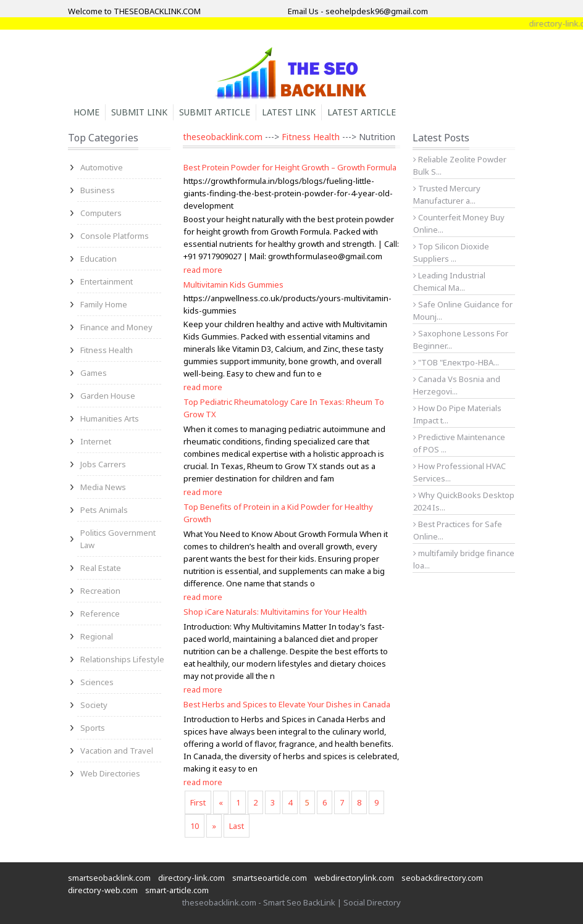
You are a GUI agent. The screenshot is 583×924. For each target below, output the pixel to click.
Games (94, 373)
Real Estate (101, 568)
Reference (100, 614)
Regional (97, 636)
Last (237, 826)
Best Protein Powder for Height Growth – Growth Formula (290, 167)
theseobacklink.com (223, 137)
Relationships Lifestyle (122, 659)
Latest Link (289, 112)
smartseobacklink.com (109, 878)
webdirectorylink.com (354, 878)
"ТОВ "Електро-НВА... (456, 362)
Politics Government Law (118, 539)
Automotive (102, 167)
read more (203, 270)
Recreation (100, 591)
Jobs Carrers (103, 464)
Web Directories (110, 773)
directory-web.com (103, 890)
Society (94, 705)
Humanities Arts (110, 418)
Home (86, 112)
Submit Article (215, 112)
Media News (103, 487)
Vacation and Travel (117, 751)
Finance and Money (116, 327)
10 (195, 826)
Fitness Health (107, 350)
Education (99, 259)
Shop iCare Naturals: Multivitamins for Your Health (275, 612)
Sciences (97, 682)
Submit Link (139, 112)
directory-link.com (191, 878)
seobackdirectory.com (442, 878)
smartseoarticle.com (270, 878)
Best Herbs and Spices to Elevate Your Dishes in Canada (287, 704)
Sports (93, 728)
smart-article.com (177, 890)
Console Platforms (115, 236)
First (198, 802)
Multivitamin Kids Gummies (233, 285)
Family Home (104, 304)
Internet (96, 441)
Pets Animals (104, 510)
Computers (101, 213)
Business (98, 190)
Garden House (108, 396)
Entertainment (107, 281)
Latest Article (362, 112)
